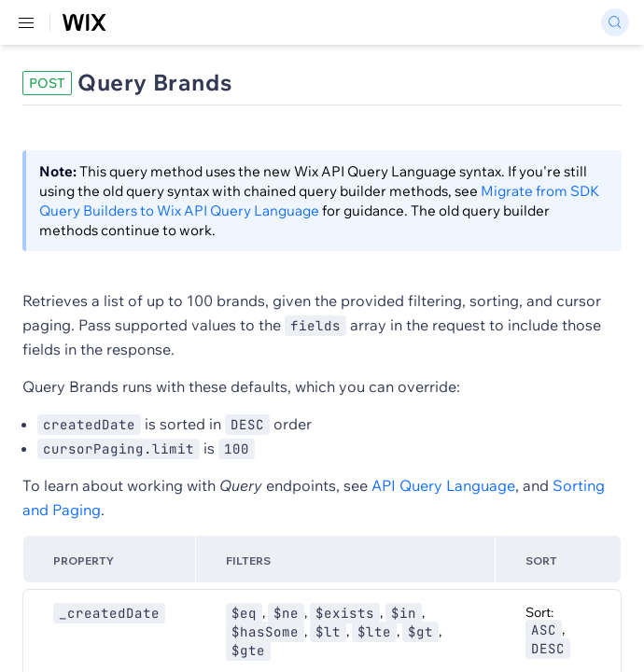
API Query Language (443, 485)
